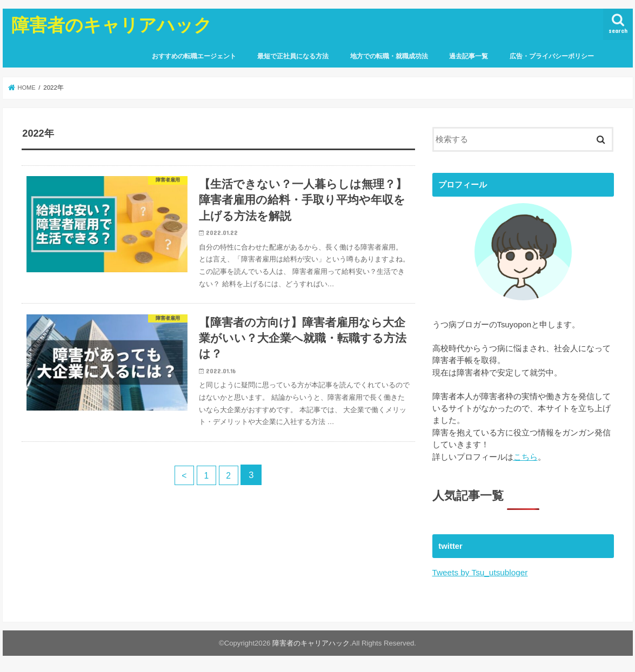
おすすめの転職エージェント (194, 56)
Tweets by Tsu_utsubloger (479, 572)
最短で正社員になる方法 (293, 56)
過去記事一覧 (469, 56)
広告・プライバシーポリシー (552, 56)
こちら (526, 456)
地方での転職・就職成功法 (389, 56)
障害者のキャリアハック (112, 25)
